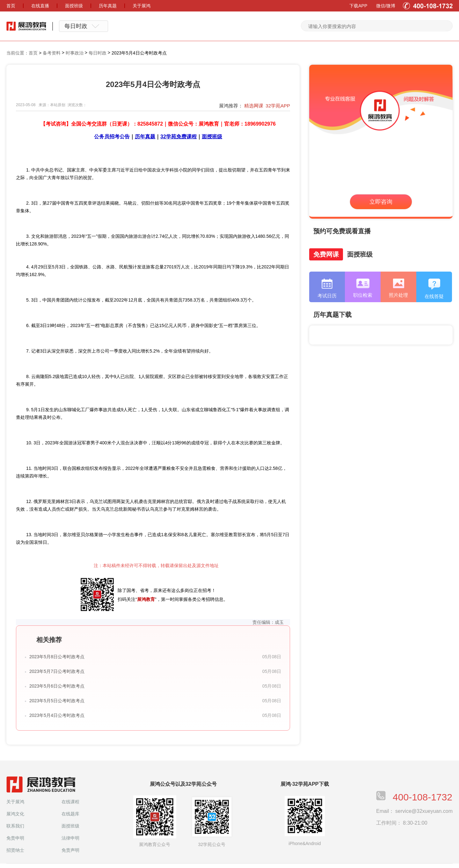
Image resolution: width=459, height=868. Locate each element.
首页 (33, 53)
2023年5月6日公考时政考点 (57, 686)
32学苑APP (278, 106)
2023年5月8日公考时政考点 (57, 657)
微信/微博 (386, 6)
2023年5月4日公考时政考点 (57, 715)
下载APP (358, 6)
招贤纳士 (15, 850)
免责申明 (15, 838)
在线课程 (70, 802)
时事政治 (75, 53)
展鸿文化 (15, 814)
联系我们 (15, 826)
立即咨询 (381, 202)
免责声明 (70, 850)
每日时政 (98, 53)
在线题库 (70, 814)
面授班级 (70, 826)
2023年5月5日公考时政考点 (57, 701)
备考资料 (52, 53)
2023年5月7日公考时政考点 (57, 671)
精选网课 (254, 106)
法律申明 (70, 838)
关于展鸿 (15, 802)
